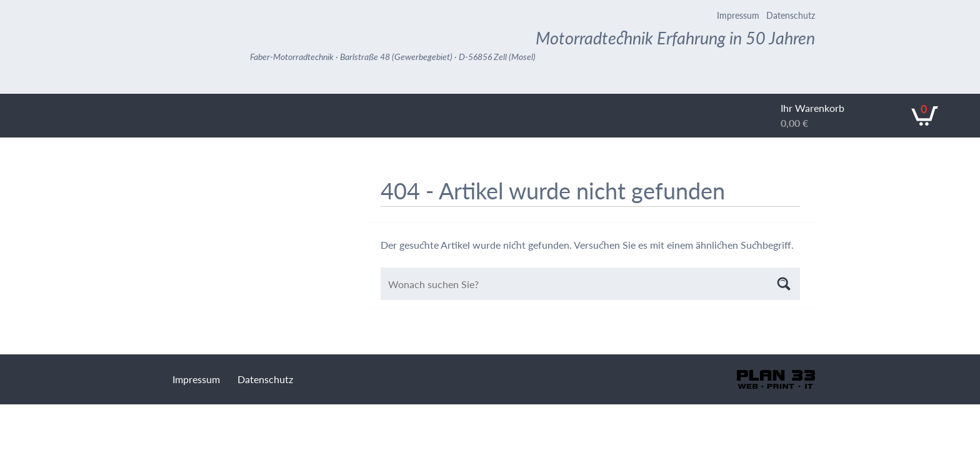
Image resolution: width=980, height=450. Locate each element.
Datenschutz (791, 15)
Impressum (738, 15)
